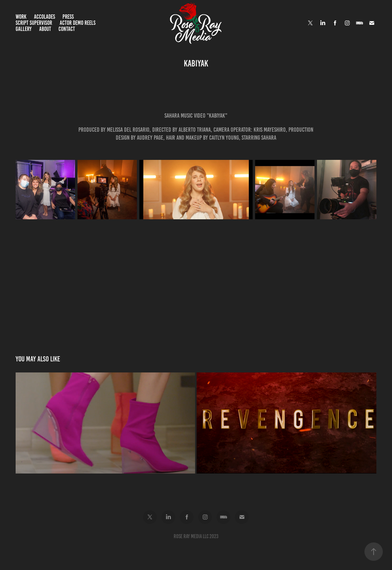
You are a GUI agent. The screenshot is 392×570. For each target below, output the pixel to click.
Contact (67, 29)
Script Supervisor (34, 23)
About (45, 29)
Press (68, 17)
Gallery (24, 29)
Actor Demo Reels (78, 23)
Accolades (45, 17)
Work (21, 17)
